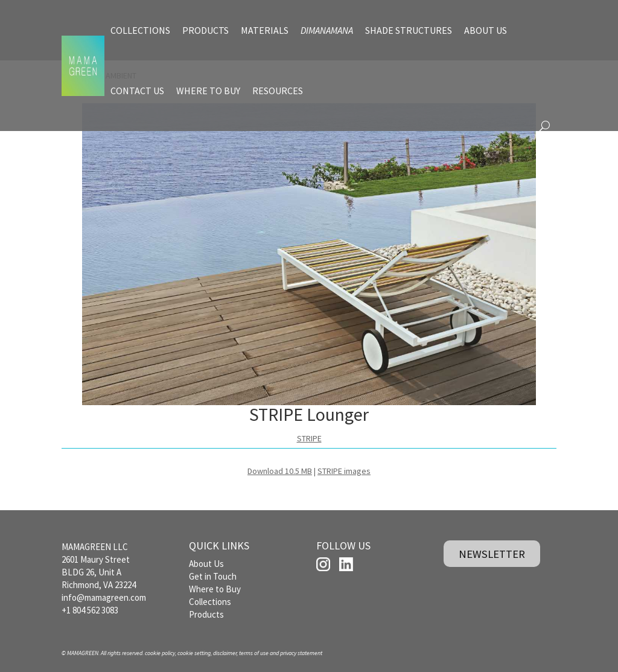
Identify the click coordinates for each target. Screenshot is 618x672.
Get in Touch (213, 576)
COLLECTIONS (140, 30)
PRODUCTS (205, 30)
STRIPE (309, 438)
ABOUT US (486, 30)
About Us (206, 564)
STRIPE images (344, 471)
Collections (210, 602)
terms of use (254, 653)
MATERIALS (265, 30)
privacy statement (301, 653)
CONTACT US (137, 91)
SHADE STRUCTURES (409, 30)
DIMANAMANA (327, 30)
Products (206, 614)
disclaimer (225, 653)
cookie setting (194, 653)
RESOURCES (278, 91)
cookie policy (160, 653)
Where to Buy (215, 589)
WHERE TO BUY (208, 91)
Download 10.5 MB (280, 471)
